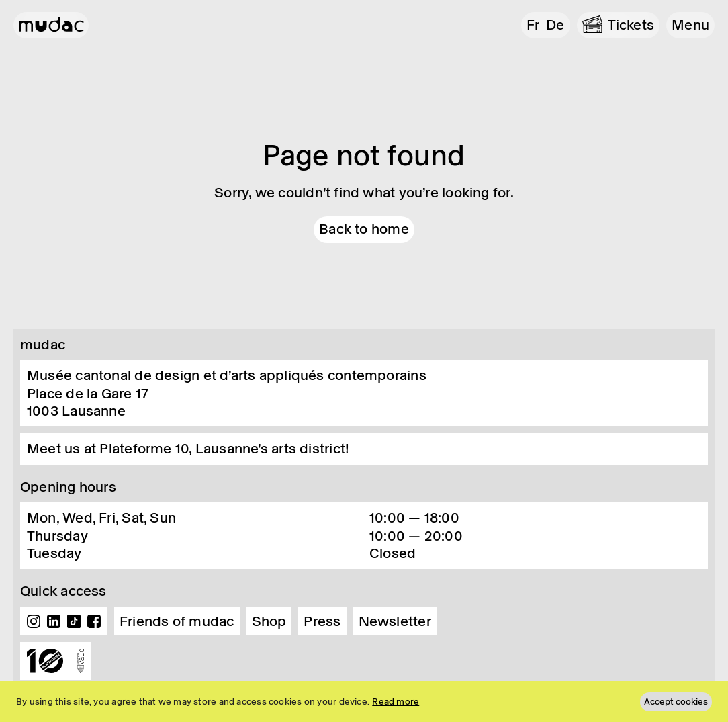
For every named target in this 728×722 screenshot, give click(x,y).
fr (533, 25)
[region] (364, 702)
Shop (269, 621)
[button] (690, 25)
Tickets (631, 25)
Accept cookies (676, 702)
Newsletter (395, 621)
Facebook (94, 621)
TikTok (74, 621)
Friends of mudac (177, 621)
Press (322, 621)
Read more (396, 702)
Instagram (34, 621)
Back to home (364, 229)
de (555, 25)
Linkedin (54, 621)
